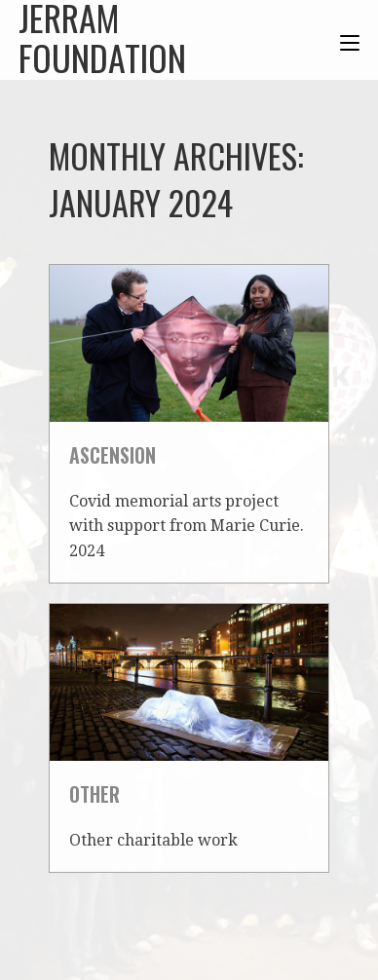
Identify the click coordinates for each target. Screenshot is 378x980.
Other (94, 794)
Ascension (113, 455)
